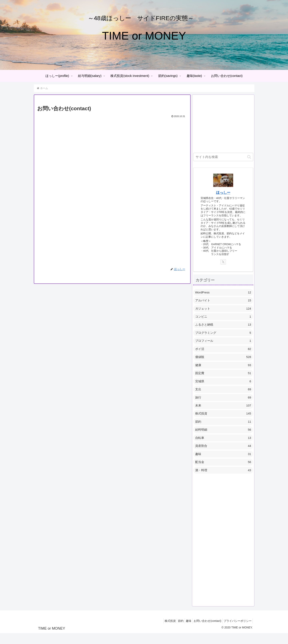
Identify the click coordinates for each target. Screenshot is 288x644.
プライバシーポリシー (237, 632)
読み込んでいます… (101, 188)
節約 (174, 632)
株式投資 (161, 632)
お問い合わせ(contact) (204, 632)
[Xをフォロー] (223, 262)
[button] (249, 157)
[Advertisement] (223, 123)
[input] (223, 157)
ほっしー (223, 193)
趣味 (184, 632)
